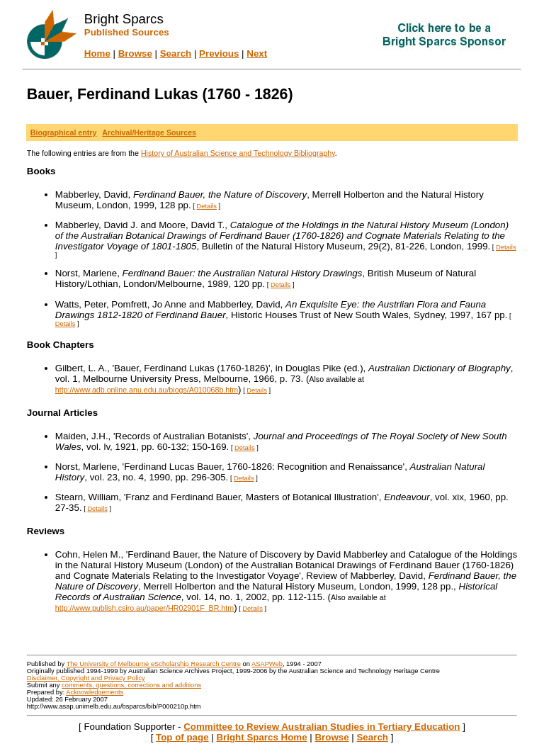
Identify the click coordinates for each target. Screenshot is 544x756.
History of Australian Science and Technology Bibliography (238, 153)
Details (207, 206)
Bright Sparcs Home (261, 737)
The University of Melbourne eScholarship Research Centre (154, 664)
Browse (135, 53)
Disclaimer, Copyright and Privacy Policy (86, 678)
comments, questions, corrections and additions (131, 685)
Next (257, 53)
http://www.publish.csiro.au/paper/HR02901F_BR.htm (144, 608)
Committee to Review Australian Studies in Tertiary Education (322, 727)
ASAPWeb (267, 664)
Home (97, 53)
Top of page (182, 737)
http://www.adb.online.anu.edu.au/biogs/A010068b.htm (147, 390)
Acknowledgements (95, 692)
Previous (219, 53)
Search (176, 53)
